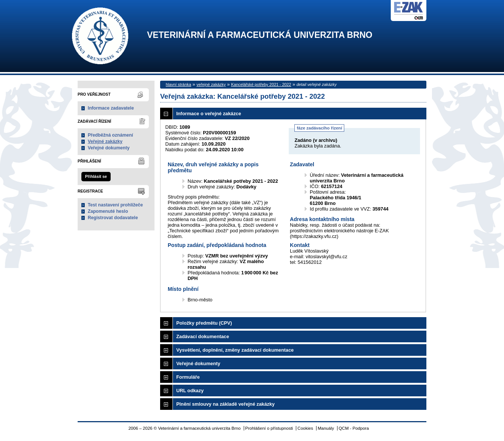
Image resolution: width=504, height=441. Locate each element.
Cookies (305, 428)
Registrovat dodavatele (113, 218)
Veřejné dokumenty (109, 148)
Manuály (326, 428)
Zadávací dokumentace (203, 336)
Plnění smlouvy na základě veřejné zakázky (225, 404)
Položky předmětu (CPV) (204, 323)
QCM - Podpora (354, 428)
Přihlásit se (96, 176)
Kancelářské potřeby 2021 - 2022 (261, 84)
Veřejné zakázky (105, 141)
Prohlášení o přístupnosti (269, 428)
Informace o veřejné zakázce (209, 114)
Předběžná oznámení (110, 135)
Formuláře (188, 377)
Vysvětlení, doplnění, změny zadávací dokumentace (235, 350)
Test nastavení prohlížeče (115, 205)
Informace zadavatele (111, 108)
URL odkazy (190, 391)
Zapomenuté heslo (108, 211)
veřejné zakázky (211, 84)
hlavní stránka (178, 84)
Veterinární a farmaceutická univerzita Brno (260, 35)
